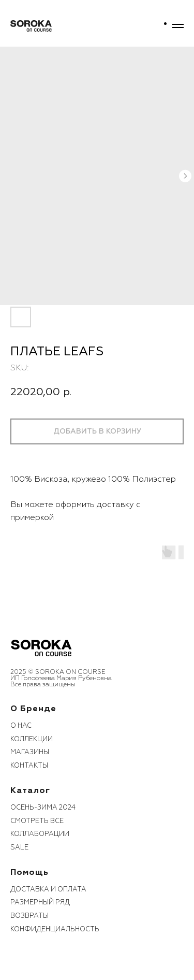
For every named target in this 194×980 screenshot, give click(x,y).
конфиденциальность (55, 929)
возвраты (29, 916)
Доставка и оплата (48, 889)
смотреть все (37, 821)
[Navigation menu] (178, 26)
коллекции (32, 739)
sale (19, 847)
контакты (29, 766)
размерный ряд (40, 902)
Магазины (30, 752)
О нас (21, 726)
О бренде (33, 709)
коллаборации (40, 834)
